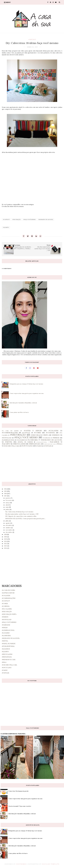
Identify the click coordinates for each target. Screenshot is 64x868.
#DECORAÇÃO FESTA (40, 435)
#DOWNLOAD (7, 438)
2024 (6, 548)
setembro (9, 525)
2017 (5, 496)
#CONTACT (32, 39)
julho (7, 521)
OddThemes (21, 864)
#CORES (37, 433)
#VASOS (39, 446)
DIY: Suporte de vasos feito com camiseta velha (21, 516)
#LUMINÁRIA (33, 440)
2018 (5, 534)
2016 (6, 494)
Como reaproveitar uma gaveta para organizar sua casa (27, 393)
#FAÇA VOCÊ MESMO (30, 220)
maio (7, 507)
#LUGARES (21, 440)
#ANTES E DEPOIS (33, 431)
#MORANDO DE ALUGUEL (46, 220)
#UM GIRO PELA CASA (11, 446)
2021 (5, 541)
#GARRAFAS (47, 438)
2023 (6, 546)
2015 (5, 491)
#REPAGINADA (35, 444)
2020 (6, 539)
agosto (8, 523)
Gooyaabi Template (51, 864)
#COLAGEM (53, 431)
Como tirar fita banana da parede (18, 791)
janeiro (8, 498)
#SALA (59, 444)
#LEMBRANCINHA (8, 440)
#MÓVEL (9, 442)
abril (7, 505)
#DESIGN (56, 435)
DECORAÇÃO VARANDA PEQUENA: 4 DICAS (23, 403)
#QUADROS (54, 442)
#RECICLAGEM (19, 444)
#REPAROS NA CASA (50, 444)
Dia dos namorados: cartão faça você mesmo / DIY (22, 514)
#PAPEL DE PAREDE (25, 442)
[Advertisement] (32, 464)
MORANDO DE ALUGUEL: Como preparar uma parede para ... (26, 519)
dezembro (9, 532)
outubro (8, 528)
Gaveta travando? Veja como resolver (20, 806)
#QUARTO (6, 227)
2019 (6, 537)
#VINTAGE (48, 446)
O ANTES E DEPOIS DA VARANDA (13, 734)
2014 (6, 489)
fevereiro (9, 500)
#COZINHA (50, 433)
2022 (6, 544)
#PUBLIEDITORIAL (42, 442)
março (8, 503)
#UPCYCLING (27, 446)
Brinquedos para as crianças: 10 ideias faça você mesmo (26, 384)
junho (8, 509)
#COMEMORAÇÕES (10, 433)
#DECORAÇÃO (17, 220)
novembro (9, 530)
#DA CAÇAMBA (7, 609)
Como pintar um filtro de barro (19, 412)
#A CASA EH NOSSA (10, 431)
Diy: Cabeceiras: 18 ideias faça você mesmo (19, 512)
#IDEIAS (56, 438)
